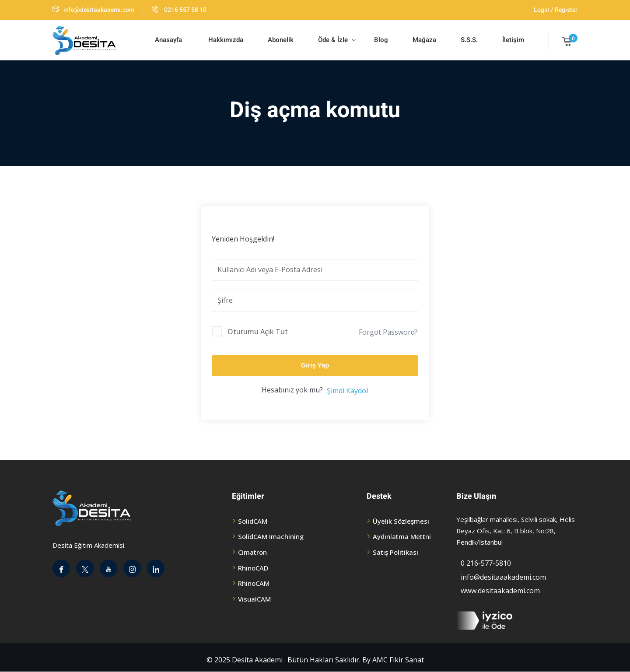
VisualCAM (254, 599)
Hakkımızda (225, 40)
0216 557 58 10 (179, 10)
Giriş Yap (315, 365)
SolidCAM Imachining (271, 536)
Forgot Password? (388, 332)
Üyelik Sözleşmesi (401, 521)
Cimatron (252, 552)
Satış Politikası (395, 552)
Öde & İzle (337, 40)
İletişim (513, 40)
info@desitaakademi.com (93, 10)
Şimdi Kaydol (347, 391)
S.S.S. (469, 40)
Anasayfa (168, 40)
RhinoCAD (253, 568)
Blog (380, 40)
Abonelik (281, 40)
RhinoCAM (254, 583)
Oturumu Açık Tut (258, 332)
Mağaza (424, 40)
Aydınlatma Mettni (402, 536)
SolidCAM (253, 521)
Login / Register (556, 10)
